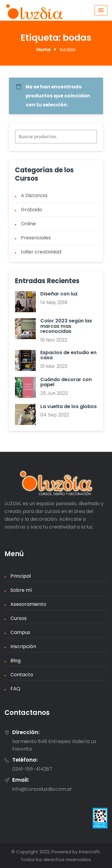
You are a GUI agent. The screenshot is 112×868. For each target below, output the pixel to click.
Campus (20, 632)
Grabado (32, 210)
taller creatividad (41, 252)
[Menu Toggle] (101, 10)
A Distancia (34, 196)
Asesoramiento (28, 604)
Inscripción (23, 646)
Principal (21, 576)
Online (28, 224)
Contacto (22, 675)
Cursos (19, 618)
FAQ (15, 689)
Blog (16, 661)
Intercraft (89, 852)
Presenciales (36, 238)
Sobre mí (21, 590)
